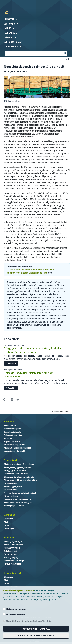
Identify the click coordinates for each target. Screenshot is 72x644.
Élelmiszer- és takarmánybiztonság (19, 477)
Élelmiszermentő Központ (15, 561)
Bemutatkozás (10, 426)
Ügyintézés (9, 515)
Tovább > (11, 363)
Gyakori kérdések (13, 573)
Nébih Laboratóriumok (14, 545)
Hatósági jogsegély (12, 558)
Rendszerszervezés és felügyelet (18, 503)
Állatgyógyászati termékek (15, 471)
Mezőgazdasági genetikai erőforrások (20, 493)
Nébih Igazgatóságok (13, 542)
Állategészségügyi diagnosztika (18, 467)
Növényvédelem (11, 496)
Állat (6, 522)
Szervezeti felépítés (12, 429)
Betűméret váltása (68, 59)
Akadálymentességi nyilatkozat (17, 448)
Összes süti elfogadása (36, 629)
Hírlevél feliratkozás (12, 564)
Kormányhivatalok (12, 548)
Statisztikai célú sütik (15, 609)
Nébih (18, 5)
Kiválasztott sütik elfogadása (36, 636)
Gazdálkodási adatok (13, 432)
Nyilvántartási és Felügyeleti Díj (18, 499)
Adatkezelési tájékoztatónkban (18, 590)
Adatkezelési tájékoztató (14, 445)
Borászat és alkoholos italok (16, 474)
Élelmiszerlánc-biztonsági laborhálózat (21, 480)
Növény (7, 525)
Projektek (8, 438)
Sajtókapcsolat (10, 551)
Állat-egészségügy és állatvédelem (19, 464)
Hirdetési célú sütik (14, 614)
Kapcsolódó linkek (12, 442)
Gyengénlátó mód (8, 13)
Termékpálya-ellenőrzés (14, 506)
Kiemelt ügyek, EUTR (13, 487)
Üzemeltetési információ (14, 451)
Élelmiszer (8, 519)
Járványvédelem (11, 483)
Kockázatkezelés (11, 490)
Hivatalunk (9, 422)
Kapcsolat (9, 538)
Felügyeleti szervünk (13, 435)
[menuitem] (36, 19)
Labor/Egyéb (9, 528)
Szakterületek (11, 460)
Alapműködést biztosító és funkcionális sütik (27, 621)
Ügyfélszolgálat (11, 554)
